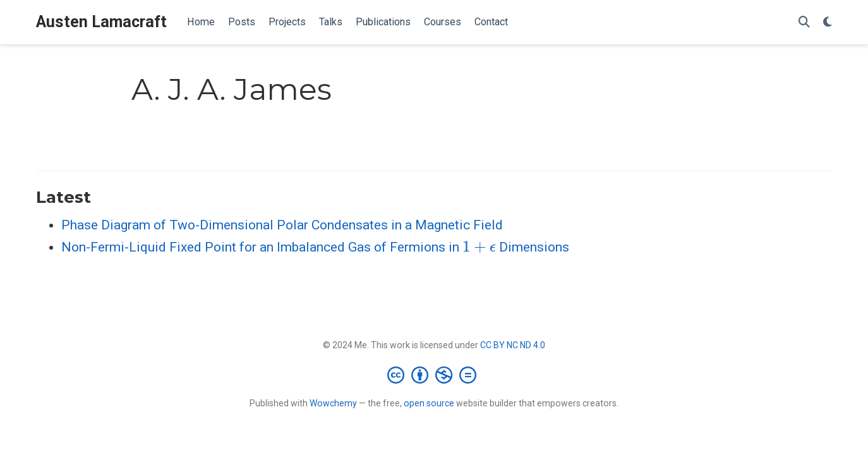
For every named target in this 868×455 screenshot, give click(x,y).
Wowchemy (333, 403)
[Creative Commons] (434, 375)
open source (429, 403)
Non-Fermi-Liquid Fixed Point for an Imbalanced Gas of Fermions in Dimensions (315, 247)
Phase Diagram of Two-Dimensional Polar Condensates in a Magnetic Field (282, 225)
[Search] (804, 22)
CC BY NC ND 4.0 (513, 345)
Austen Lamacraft (101, 22)
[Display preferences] (828, 22)
